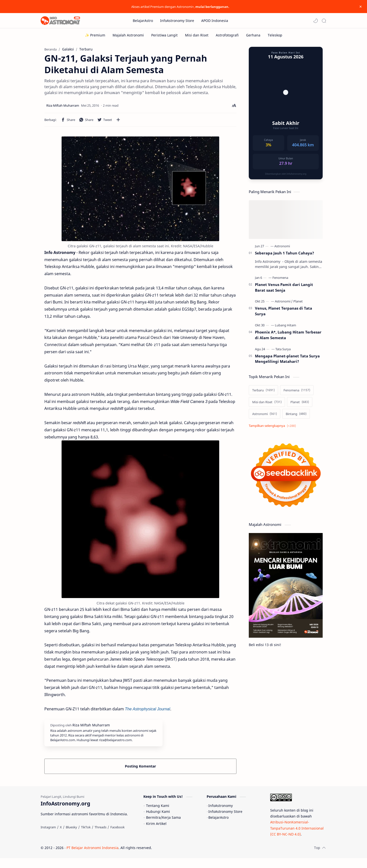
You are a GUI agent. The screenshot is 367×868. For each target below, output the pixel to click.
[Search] (324, 21)
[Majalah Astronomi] (128, 35)
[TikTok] (86, 837)
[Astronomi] (282, 249)
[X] (61, 837)
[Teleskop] (275, 35)
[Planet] (298, 304)
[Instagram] (48, 837)
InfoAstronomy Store (225, 821)
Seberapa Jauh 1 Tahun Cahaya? (284, 255)
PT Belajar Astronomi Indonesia (92, 858)
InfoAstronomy (221, 815)
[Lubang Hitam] (285, 328)
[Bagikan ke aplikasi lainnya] (118, 122)
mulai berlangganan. (212, 7)
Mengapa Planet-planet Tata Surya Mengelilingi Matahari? (287, 361)
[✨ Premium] (95, 35)
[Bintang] (296, 416)
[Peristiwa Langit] (164, 35)
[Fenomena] (280, 280)
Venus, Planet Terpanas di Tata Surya (284, 313)
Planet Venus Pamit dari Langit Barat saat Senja (284, 290)
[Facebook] (117, 837)
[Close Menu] (359, 7)
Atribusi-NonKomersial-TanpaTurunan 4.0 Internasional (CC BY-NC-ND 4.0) (297, 838)
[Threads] (100, 837)
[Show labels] (273, 428)
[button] (316, 21)
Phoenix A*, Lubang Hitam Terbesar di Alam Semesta (288, 337)
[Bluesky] (71, 837)
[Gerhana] (253, 35)
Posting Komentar (140, 769)
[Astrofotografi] (227, 35)
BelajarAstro (218, 827)
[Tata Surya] (283, 351)
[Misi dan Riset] (197, 35)
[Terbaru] (263, 393)
